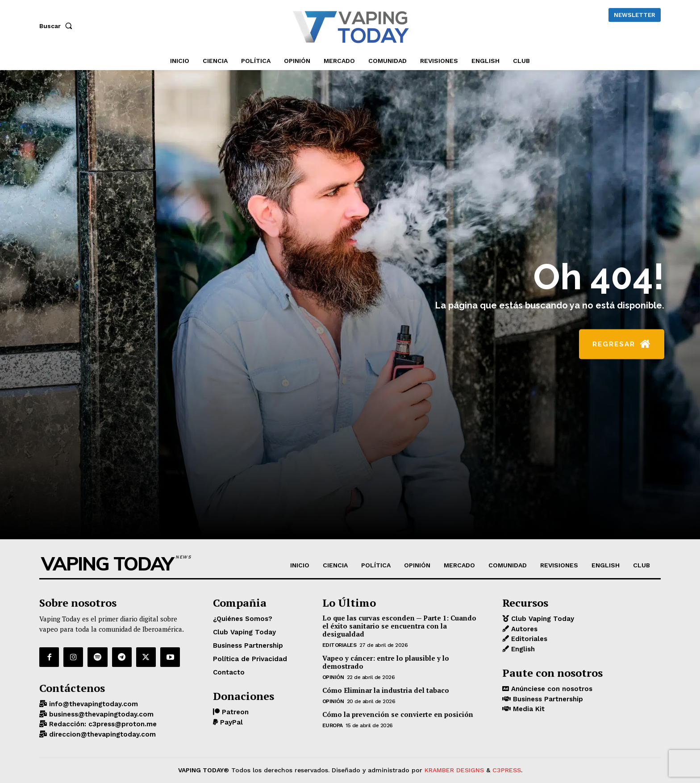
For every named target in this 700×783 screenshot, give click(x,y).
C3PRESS (507, 770)
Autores (523, 629)
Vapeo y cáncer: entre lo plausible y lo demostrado (386, 662)
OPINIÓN (333, 677)
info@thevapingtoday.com (92, 704)
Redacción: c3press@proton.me (102, 724)
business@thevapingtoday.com (100, 714)
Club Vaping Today (542, 619)
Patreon (234, 712)
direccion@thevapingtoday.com (101, 734)
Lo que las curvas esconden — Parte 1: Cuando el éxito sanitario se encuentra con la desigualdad (399, 626)
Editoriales (340, 645)
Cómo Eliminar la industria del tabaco (386, 690)
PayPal (230, 722)
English (522, 649)
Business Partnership (547, 699)
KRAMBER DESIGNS (454, 770)
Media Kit (528, 709)
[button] (58, 26)
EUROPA (333, 725)
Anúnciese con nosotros (551, 689)
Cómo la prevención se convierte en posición (398, 714)
